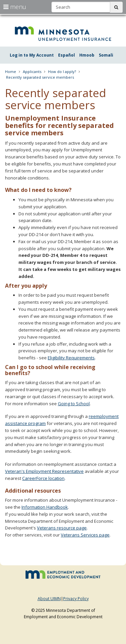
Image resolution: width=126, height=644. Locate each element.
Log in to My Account (32, 55)
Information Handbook (45, 507)
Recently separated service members (40, 77)
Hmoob (87, 55)
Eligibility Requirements (71, 358)
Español (67, 55)
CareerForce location (43, 478)
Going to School (74, 404)
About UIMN (49, 599)
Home (11, 71)
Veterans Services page (85, 535)
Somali (106, 55)
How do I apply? (62, 71)
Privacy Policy (76, 599)
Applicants (32, 71)
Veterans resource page (62, 528)
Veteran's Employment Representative (44, 471)
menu (15, 7)
